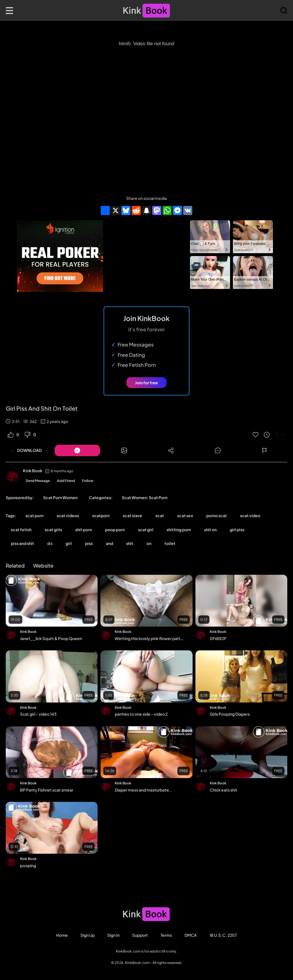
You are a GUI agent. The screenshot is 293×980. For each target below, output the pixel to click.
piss (89, 543)
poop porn (115, 530)
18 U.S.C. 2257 (223, 935)
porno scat (217, 515)
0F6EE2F (218, 638)
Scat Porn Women (60, 497)
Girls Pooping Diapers (230, 714)
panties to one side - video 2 (141, 714)
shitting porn (179, 530)
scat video (250, 515)
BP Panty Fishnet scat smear (47, 790)
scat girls (53, 530)
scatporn (101, 515)
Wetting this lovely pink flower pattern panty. (150, 638)
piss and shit (22, 543)
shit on (210, 530)
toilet (170, 543)
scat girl (146, 530)
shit (130, 543)
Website (43, 565)
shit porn (84, 530)
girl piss (237, 530)
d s (50, 543)
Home (62, 935)
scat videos (68, 515)
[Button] (77, 450)
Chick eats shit (223, 790)
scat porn (34, 515)
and (109, 543)
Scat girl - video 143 (38, 714)
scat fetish (21, 530)
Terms (166, 935)
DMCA (191, 935)
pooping (28, 865)
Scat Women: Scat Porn (145, 497)
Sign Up (88, 935)
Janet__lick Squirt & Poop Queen (51, 638)
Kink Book (33, 471)
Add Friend (66, 481)
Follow (88, 481)
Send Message (38, 481)
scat (160, 515)
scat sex (185, 515)
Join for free (146, 383)
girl (69, 543)
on (149, 543)
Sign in (113, 935)
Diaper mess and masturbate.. (143, 790)
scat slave (132, 515)
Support (140, 935)
